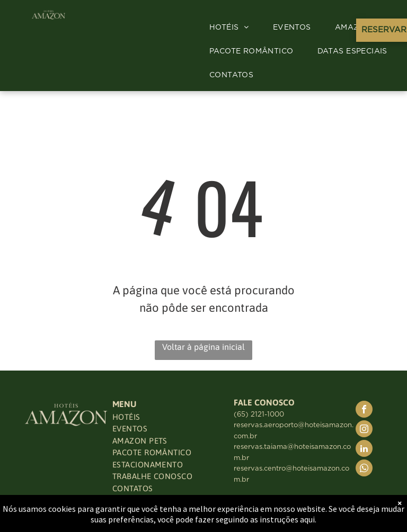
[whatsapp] (364, 469)
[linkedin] (364, 450)
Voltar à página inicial (203, 347)
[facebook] (364, 411)
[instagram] (364, 430)
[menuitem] (233, 28)
